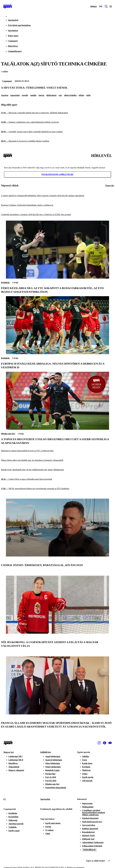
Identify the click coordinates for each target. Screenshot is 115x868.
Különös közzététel (90, 829)
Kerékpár (86, 767)
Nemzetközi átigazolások (56, 788)
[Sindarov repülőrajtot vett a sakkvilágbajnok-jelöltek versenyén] (57, 122)
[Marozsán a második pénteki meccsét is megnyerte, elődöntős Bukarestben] (57, 113)
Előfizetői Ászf (88, 839)
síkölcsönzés (51, 95)
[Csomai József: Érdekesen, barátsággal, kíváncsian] (57, 556)
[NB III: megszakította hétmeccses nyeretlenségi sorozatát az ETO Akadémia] (57, 489)
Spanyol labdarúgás (54, 760)
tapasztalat (15, 95)
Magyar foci (9, 752)
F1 (5, 799)
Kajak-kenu (87, 763)
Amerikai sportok (16, 824)
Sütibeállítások (89, 850)
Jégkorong (13, 820)
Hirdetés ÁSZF (89, 836)
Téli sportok (87, 781)
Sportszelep (45, 799)
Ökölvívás (86, 770)
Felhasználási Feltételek (92, 846)
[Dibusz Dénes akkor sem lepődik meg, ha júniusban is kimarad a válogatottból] (57, 460)
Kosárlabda (13, 817)
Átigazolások (14, 767)
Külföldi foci (46, 752)
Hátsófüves (13, 763)
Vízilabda (13, 827)
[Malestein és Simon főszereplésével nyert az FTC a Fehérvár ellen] (57, 451)
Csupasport (13, 41)
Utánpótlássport (15, 51)
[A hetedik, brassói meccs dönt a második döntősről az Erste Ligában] (57, 132)
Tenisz (85, 774)
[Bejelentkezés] (94, 6)
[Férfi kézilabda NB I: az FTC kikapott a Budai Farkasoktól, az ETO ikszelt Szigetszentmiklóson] (57, 278)
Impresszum (87, 803)
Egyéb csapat (14, 831)
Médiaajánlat (88, 807)
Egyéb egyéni (88, 777)
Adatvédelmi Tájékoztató (93, 842)
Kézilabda (5, 283)
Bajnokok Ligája (52, 770)
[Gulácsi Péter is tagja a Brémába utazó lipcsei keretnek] (57, 479)
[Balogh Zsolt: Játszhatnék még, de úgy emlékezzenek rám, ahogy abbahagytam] (57, 470)
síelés (89, 95)
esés (60, 95)
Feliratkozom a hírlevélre (58, 174)
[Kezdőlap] (8, 6)
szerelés (25, 95)
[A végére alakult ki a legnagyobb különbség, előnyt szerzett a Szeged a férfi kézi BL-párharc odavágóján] (57, 196)
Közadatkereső (88, 832)
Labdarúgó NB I (15, 756)
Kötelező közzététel (90, 818)
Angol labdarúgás (53, 756)
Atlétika (85, 756)
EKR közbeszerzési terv (92, 822)
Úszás (84, 760)
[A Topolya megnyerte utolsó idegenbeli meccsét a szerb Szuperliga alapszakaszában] (57, 429)
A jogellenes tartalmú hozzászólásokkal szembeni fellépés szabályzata (93, 813)
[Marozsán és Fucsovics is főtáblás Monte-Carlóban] (57, 141)
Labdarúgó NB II (16, 760)
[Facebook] (105, 743)
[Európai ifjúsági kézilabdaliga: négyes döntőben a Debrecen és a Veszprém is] (57, 353)
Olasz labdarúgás (53, 763)
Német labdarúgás (53, 767)
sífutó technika (70, 95)
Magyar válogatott (16, 770)
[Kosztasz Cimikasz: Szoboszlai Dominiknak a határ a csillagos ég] (57, 205)
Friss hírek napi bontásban (19, 25)
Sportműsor (13, 30)
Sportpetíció (13, 20)
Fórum (48, 827)
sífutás (81, 95)
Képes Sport (13, 36)
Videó (48, 834)
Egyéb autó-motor (53, 823)
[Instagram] (99, 743)
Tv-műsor (50, 830)
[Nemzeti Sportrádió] (101, 6)
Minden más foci (8, 434)
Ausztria (5, 95)
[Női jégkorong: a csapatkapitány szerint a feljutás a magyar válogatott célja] (57, 633)
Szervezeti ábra (89, 825)
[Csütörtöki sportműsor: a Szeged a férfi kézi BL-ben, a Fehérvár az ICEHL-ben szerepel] (57, 215)
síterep (41, 95)
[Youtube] (110, 743)
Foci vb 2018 (51, 777)
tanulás (33, 95)
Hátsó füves (13, 46)
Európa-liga (50, 774)
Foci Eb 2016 (51, 781)
